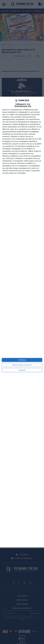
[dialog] (22, 322)
